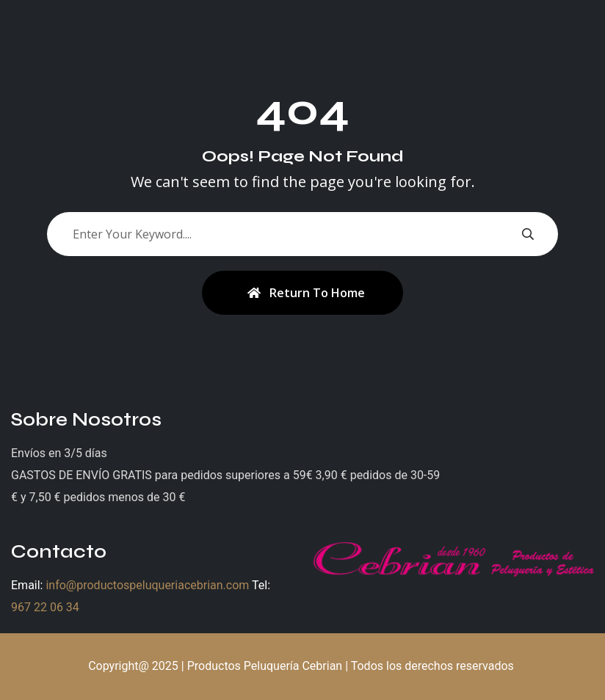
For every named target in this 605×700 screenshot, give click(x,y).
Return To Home (306, 293)
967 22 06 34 (45, 607)
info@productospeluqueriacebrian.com (147, 585)
